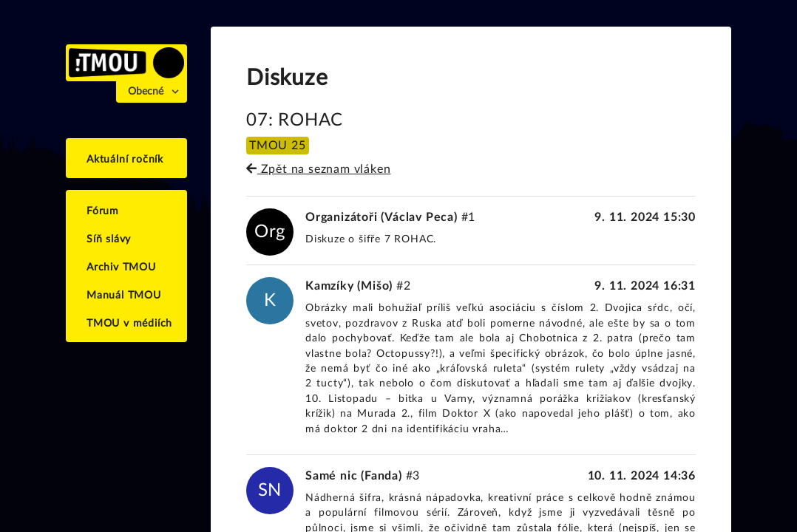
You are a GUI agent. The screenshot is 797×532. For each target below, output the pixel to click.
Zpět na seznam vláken (318, 169)
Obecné (146, 92)
